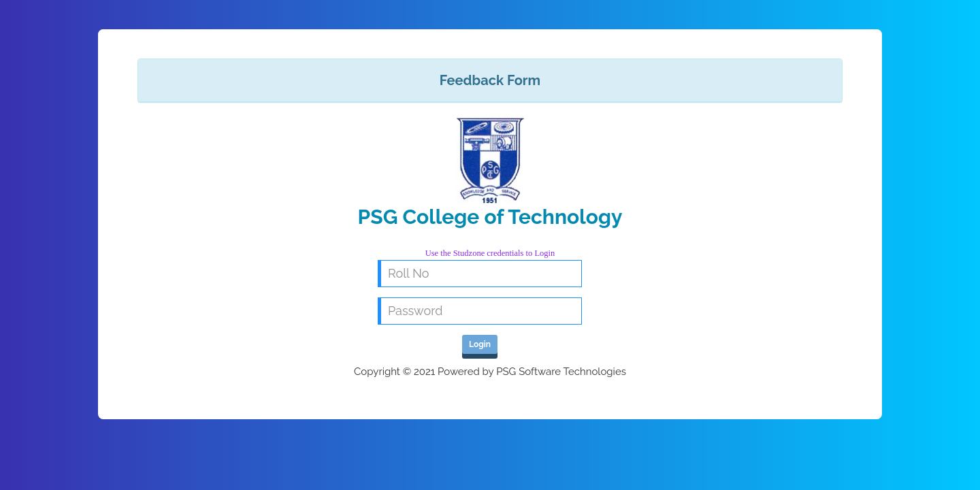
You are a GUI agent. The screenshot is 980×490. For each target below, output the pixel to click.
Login (480, 344)
